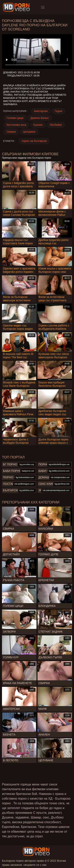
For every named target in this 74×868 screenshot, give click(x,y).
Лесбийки (56, 125)
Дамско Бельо (39, 118)
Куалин (38, 125)
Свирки (11, 132)
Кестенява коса (16, 125)
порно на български (34, 141)
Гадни (58, 111)
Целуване (29, 132)
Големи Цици (15, 118)
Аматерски (41, 111)
